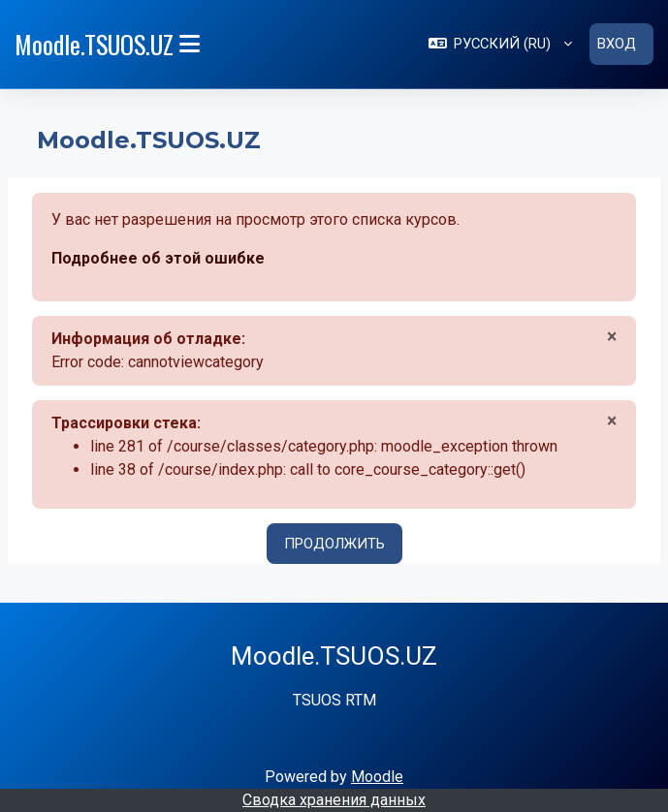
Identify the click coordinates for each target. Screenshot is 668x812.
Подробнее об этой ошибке (158, 257)
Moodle (377, 776)
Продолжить (334, 543)
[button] (500, 44)
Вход (617, 44)
